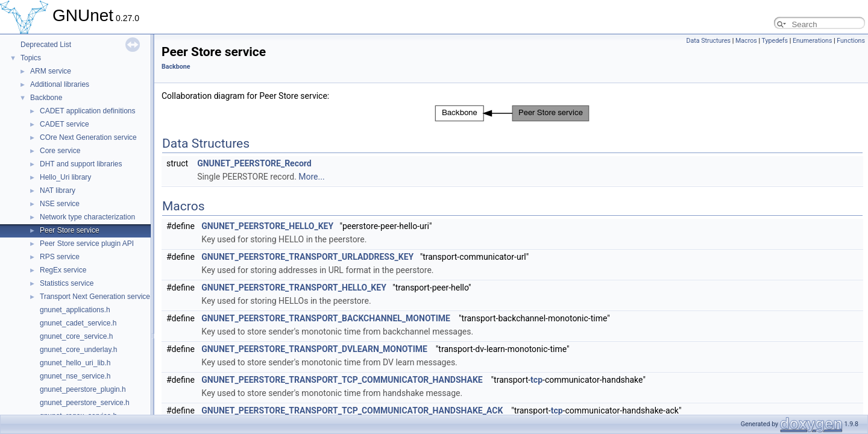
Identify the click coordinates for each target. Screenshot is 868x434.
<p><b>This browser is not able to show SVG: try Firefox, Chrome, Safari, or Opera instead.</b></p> (512, 113)
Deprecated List (46, 45)
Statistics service (67, 283)
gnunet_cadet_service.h (78, 323)
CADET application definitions (88, 111)
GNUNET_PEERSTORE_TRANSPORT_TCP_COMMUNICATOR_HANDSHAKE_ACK (352, 410)
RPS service (60, 257)
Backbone (46, 98)
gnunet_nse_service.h (75, 376)
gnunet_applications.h (75, 310)
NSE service (60, 204)
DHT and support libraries (81, 164)
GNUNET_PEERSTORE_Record (254, 163)
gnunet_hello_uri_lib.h (75, 363)
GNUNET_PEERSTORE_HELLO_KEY (267, 226)
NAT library (58, 190)
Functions (851, 41)
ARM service (51, 71)
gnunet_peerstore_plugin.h (83, 389)
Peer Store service (70, 230)
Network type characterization (87, 217)
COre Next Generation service (88, 137)
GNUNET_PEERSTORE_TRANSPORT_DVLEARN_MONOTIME (314, 349)
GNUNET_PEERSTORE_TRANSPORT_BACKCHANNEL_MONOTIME (326, 318)
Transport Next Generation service (95, 297)
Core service (60, 151)
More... (311, 177)
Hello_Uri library (65, 177)
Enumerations (813, 41)
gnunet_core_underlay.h (79, 350)
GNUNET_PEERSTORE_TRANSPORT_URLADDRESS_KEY (307, 257)
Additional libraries (60, 84)
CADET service (64, 124)
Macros (746, 41)
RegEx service (63, 270)
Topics (31, 58)
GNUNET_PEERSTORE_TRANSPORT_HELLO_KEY (294, 288)
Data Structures (709, 41)
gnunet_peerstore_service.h (85, 403)
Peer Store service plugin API (87, 244)
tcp (536, 380)
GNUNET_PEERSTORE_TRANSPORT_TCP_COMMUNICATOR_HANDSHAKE (342, 380)
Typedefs (775, 41)
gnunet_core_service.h (76, 336)
